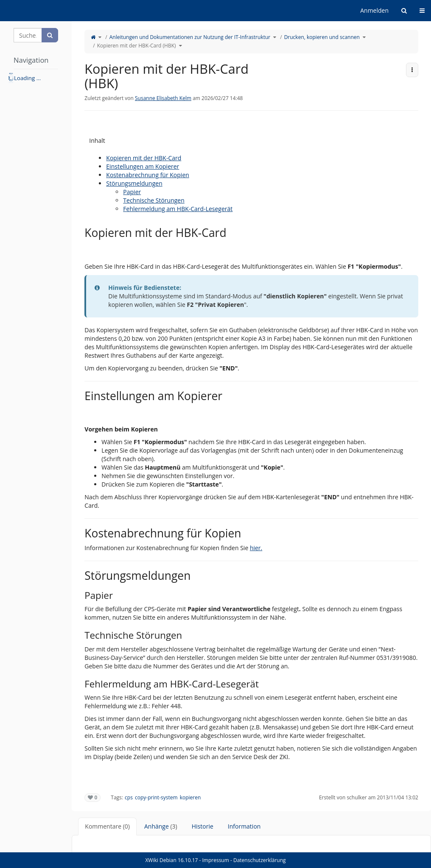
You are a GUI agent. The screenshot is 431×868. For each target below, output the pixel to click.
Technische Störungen (154, 200)
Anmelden (374, 10)
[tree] (36, 78)
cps (129, 797)
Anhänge (161, 826)
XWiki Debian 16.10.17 (172, 860)
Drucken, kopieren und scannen (322, 37)
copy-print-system (156, 797)
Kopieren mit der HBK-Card (144, 158)
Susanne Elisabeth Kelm (163, 98)
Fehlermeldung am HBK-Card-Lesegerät (178, 209)
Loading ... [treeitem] (27, 78)
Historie (203, 826)
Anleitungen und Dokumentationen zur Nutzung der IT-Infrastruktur (190, 37)
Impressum (215, 860)
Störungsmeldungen (134, 183)
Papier (132, 192)
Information (244, 826)
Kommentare (107, 826)
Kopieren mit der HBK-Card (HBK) (137, 46)
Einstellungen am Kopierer (143, 166)
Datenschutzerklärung (260, 860)
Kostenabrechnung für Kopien (148, 175)
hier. (256, 548)
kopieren (190, 797)
